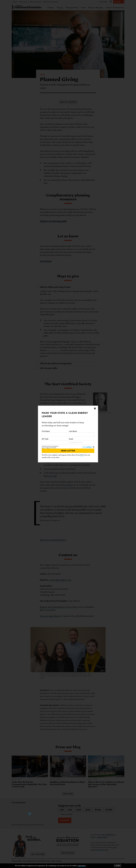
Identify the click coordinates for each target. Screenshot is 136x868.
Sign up (48, 448)
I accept (118, 866)
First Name (54, 434)
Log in (43, 448)
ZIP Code (54, 441)
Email (82, 441)
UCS (82, 455)
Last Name (82, 434)
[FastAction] (87, 447)
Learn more (82, 866)
